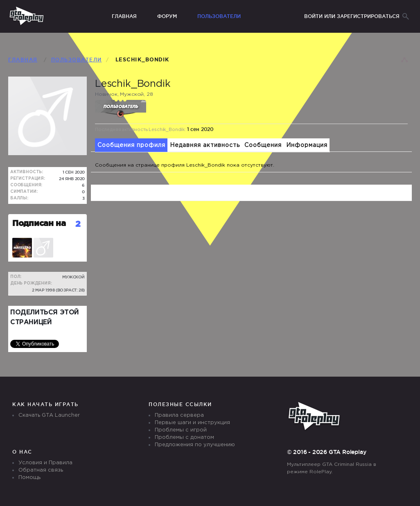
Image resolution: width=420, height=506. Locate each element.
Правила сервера (179, 415)
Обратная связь (41, 470)
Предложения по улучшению (195, 445)
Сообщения (263, 145)
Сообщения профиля (131, 145)
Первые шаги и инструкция (192, 423)
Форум (167, 16)
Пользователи (219, 16)
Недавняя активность (205, 145)
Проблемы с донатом (184, 437)
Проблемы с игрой (181, 430)
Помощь (29, 478)
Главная (124, 16)
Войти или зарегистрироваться (352, 16)
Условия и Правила (45, 463)
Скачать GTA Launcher (49, 415)
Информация (307, 145)
